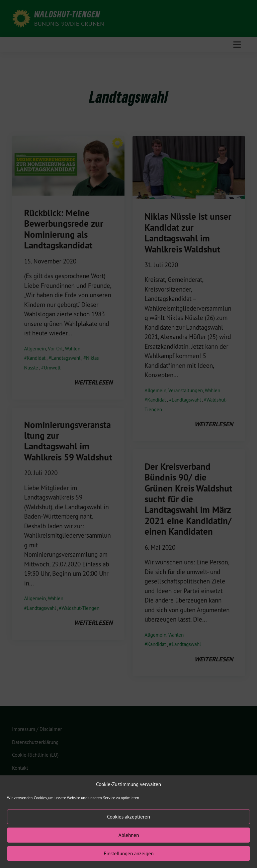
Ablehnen (129, 846)
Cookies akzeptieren (128, 827)
